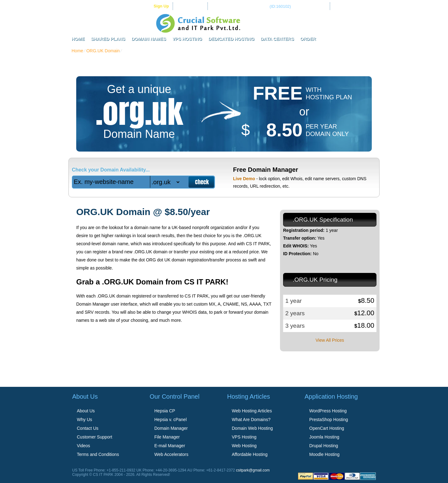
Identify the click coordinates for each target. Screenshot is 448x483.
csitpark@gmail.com (253, 470)
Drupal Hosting (324, 446)
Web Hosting (244, 446)
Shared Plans (108, 39)
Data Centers (277, 39)
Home (78, 39)
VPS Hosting (187, 39)
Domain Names (149, 39)
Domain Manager (171, 428)
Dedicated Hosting (231, 39)
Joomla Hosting (324, 437)
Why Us (84, 420)
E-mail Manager (170, 446)
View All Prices (330, 340)
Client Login (193, 6)
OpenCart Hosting (327, 428)
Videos (84, 446)
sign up (161, 6)
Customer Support (95, 437)
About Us (86, 411)
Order (308, 39)
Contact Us (88, 428)
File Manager (167, 437)
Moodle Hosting (324, 454)
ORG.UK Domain (103, 51)
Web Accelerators (171, 454)
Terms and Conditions (98, 454)
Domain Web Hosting (252, 428)
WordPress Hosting (328, 411)
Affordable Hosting (250, 454)
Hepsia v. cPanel (170, 420)
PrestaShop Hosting (329, 420)
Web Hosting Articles (252, 411)
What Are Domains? (251, 420)
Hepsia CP (165, 411)
